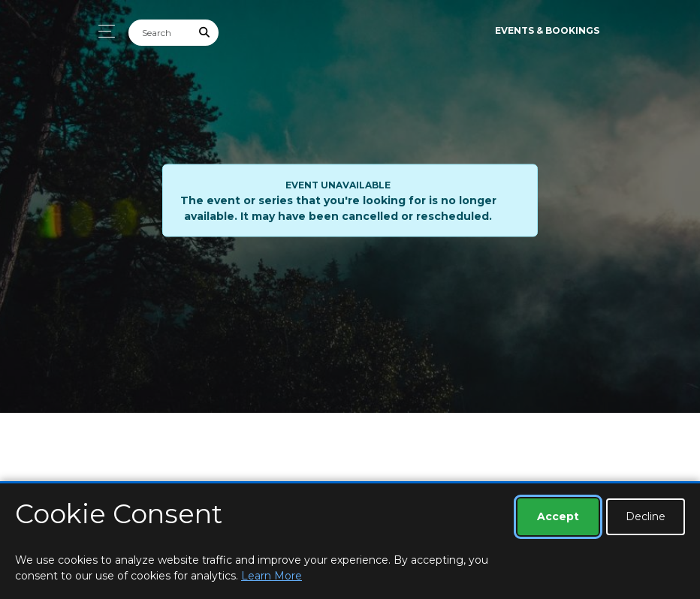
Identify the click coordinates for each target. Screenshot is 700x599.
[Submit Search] (205, 33)
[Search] (160, 33)
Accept (558, 516)
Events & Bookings (547, 30)
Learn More (272, 576)
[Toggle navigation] (103, 31)
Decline (646, 516)
